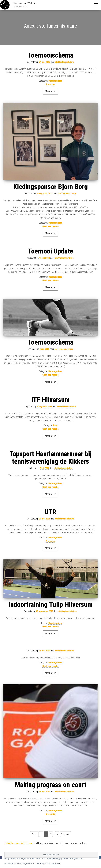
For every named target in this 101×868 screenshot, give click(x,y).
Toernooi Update (50, 251)
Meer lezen (50, 91)
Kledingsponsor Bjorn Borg (50, 187)
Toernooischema (51, 55)
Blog (55, 425)
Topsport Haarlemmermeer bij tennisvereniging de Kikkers (51, 458)
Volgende (65, 834)
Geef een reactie (50, 226)
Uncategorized (55, 81)
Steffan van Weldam (25, 3)
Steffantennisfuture (19, 843)
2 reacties (51, 84)
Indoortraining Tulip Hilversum (50, 604)
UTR (50, 512)
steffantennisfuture (64, 62)
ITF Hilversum (50, 400)
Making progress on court (51, 785)
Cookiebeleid (55, 864)
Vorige (34, 834)
